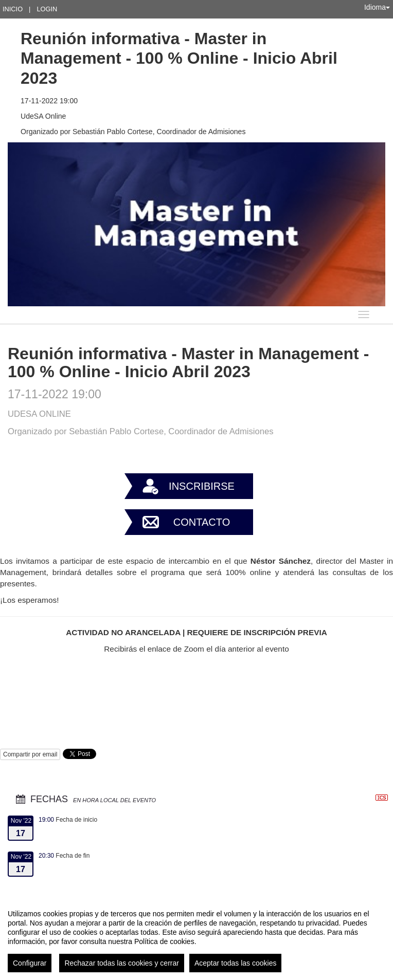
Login (47, 9)
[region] (196, 937)
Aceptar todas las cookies (236, 963)
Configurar (30, 963)
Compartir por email (30, 754)
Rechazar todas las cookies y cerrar (122, 963)
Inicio (13, 9)
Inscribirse (202, 486)
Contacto (202, 522)
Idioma (377, 7)
